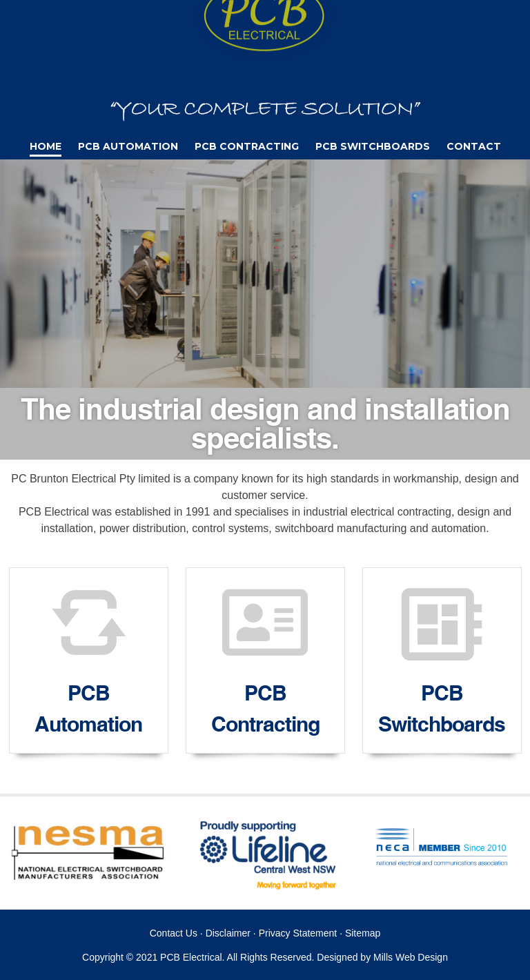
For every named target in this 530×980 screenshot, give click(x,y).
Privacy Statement (298, 933)
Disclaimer (228, 933)
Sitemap (363, 933)
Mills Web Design (411, 957)
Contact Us (174, 933)
